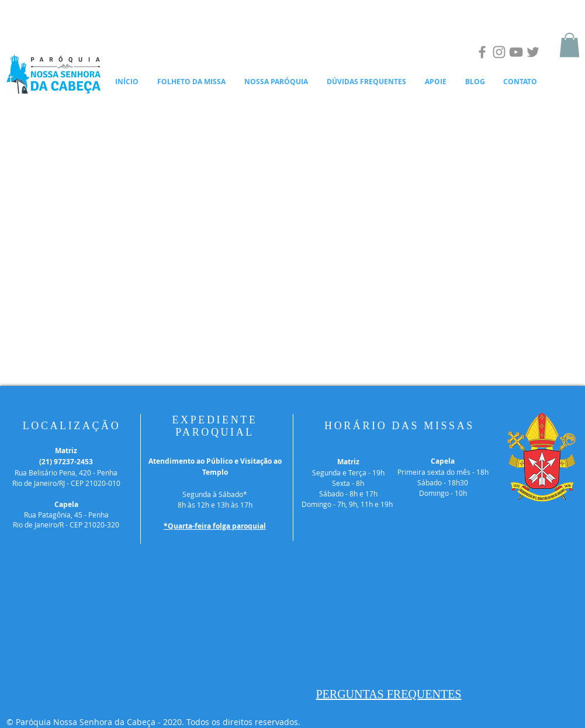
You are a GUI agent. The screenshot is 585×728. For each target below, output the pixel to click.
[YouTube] (516, 52)
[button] (570, 45)
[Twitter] (533, 52)
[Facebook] (482, 52)
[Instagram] (499, 52)
